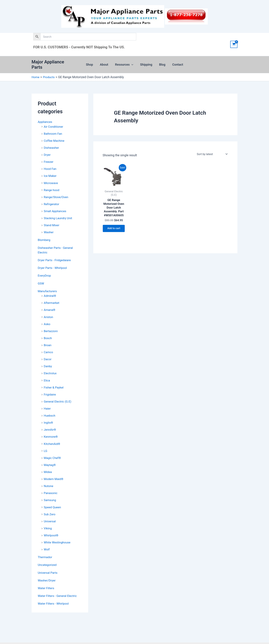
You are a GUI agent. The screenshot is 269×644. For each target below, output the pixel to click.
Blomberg (44, 235)
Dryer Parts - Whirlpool (53, 262)
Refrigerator (52, 199)
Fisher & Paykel (54, 380)
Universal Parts (48, 563)
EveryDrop (45, 270)
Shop (91, 63)
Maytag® (50, 456)
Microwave (51, 179)
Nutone (49, 477)
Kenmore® (51, 429)
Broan (48, 338)
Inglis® (49, 415)
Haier (47, 401)
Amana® (50, 304)
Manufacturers (48, 285)
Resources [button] (125, 63)
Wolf (47, 540)
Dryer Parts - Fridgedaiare (55, 255)
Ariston (49, 311)
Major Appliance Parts (54, 63)
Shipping (146, 63)
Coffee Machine (55, 137)
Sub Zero (50, 505)
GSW (41, 278)
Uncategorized (48, 555)
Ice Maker (50, 172)
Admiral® (50, 290)
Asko (47, 318)
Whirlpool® (51, 526)
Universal (50, 512)
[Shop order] (212, 151)
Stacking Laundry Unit (59, 213)
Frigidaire (50, 387)
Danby (48, 359)
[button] (132, 63)
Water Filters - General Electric (58, 585)
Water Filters (46, 578)
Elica (47, 373)
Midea (48, 463)
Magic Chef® (53, 449)
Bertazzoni (51, 324)
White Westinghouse (58, 533)
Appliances (45, 119)
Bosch (48, 332)
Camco (49, 345)
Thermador (45, 547)
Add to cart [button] (114, 228)
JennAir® (50, 422)
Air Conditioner (54, 123)
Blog (161, 63)
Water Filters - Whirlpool (54, 593)
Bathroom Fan (53, 130)
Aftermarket (52, 297)
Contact (176, 63)
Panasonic (51, 484)
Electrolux (51, 366)
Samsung (50, 491)
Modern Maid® (54, 470)
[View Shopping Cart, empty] (234, 44)
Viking (48, 519)
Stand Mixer (52, 220)
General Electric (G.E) (58, 394)
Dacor (48, 352)
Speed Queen (53, 498)
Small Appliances (56, 206)
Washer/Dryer (47, 570)
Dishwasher (52, 144)
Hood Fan (50, 165)
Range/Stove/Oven (57, 193)
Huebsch (50, 408)
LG (46, 443)
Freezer (49, 158)
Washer (49, 227)
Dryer (47, 151)
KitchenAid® (52, 436)
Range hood (52, 186)
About (105, 63)
